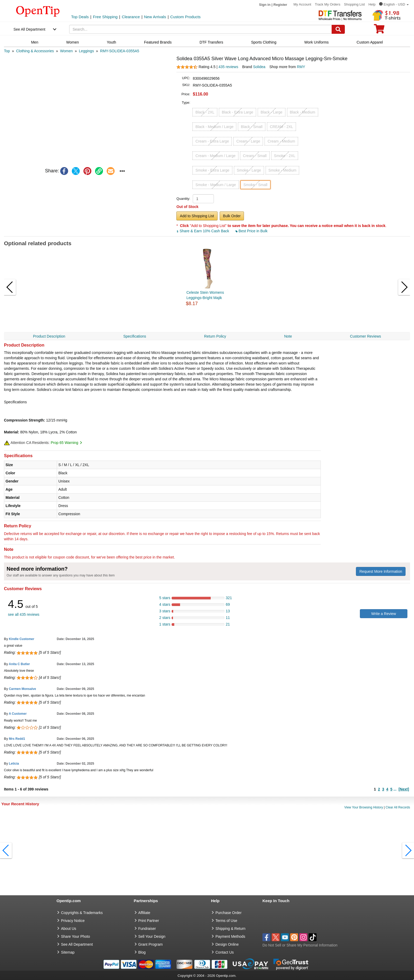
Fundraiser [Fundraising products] (147, 929)
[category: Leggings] (86, 51)
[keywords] (201, 29)
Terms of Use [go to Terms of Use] (226, 921)
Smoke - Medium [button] (283, 170)
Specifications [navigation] (135, 336)
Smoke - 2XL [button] (285, 156)
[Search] (338, 29)
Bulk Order (232, 216)
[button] (394, 4)
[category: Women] (66, 51)
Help (372, 4)
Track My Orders (328, 4)
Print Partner (149, 921)
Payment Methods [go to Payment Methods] (230, 936)
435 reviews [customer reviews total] (228, 67)
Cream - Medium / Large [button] (215, 156)
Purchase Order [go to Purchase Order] (229, 913)
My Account (302, 4)
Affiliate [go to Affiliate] (144, 913)
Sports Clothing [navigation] (264, 42)
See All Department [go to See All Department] (77, 944)
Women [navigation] (73, 42)
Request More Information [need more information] (381, 571)
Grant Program (151, 944)
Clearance (131, 17)
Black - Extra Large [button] (237, 112)
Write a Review (384, 614)
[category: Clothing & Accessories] (35, 51)
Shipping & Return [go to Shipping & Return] (230, 929)
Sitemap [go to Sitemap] (68, 952)
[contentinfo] (38, 11)
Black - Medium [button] (303, 112)
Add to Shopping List (197, 216)
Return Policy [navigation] (215, 336)
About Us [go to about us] (69, 929)
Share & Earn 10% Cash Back (203, 231)
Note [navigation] (288, 336)
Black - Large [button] (271, 112)
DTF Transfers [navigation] (211, 42)
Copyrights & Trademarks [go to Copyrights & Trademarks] (82, 913)
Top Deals (80, 17)
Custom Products (185, 17)
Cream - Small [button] (255, 156)
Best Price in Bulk (252, 231)
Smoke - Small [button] (255, 185)
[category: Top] (7, 51)
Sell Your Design (152, 936)
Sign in (265, 5)
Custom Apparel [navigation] (370, 42)
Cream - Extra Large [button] (212, 141)
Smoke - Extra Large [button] (212, 170)
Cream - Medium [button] (281, 141)
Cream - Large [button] (248, 141)
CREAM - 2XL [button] (281, 127)
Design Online (227, 944)
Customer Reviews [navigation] (366, 336)
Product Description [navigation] (49, 336)
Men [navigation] (35, 42)
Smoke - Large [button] (249, 170)
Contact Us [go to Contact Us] (225, 952)
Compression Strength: (25, 420)
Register (280, 5)
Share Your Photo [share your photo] (76, 936)
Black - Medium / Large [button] (214, 127)
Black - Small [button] (252, 127)
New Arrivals (155, 17)
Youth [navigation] (112, 42)
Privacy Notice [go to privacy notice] (73, 921)
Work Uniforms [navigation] (316, 42)
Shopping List (354, 4)
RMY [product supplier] (301, 67)
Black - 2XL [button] (205, 112)
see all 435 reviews (24, 614)
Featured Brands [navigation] (158, 42)
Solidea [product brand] (259, 67)
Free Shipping (105, 17)
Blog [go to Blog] (142, 952)
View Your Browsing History (364, 807)
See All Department (29, 29)
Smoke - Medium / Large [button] (216, 185)
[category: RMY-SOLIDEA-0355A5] (120, 51)
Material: (12, 432)
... (395, 789)
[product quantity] (203, 199)
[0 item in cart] (379, 30)
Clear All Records (398, 807)
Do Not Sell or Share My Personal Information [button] (300, 945)
